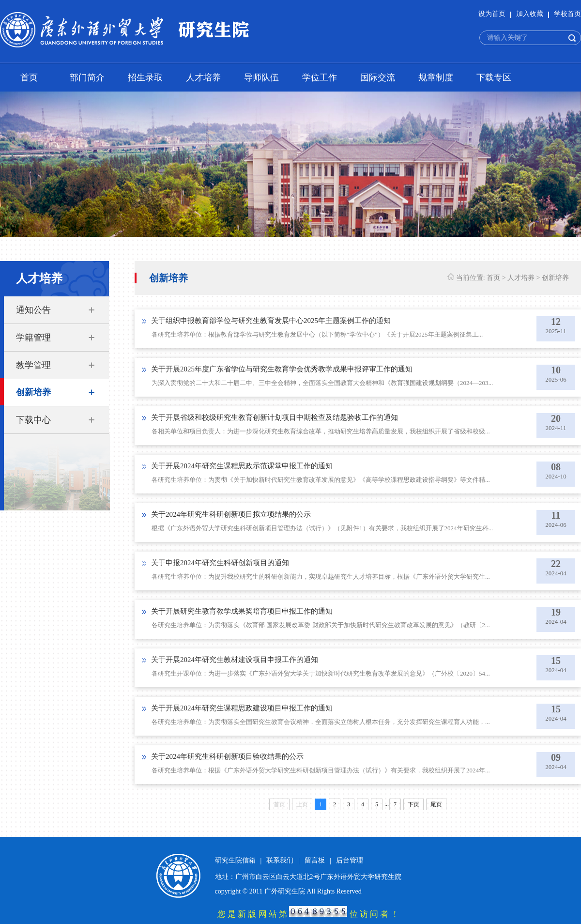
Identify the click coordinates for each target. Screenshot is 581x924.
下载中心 (33, 420)
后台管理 (350, 860)
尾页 (436, 804)
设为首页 (492, 14)
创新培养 (33, 392)
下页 (413, 804)
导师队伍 (261, 77)
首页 (29, 77)
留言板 (315, 860)
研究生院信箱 (235, 860)
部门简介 (87, 77)
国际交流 (378, 77)
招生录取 (145, 77)
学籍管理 (33, 338)
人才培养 (203, 77)
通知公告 (33, 310)
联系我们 (280, 860)
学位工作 (320, 77)
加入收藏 (530, 14)
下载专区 (494, 77)
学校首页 (567, 14)
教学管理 (33, 365)
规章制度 (436, 77)
